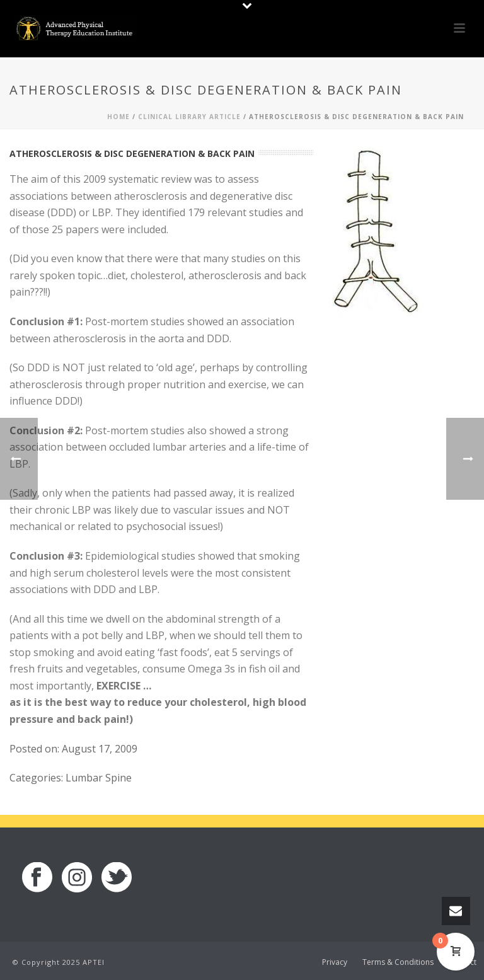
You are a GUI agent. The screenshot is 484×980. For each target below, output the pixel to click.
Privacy (335, 962)
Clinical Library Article (189, 117)
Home (118, 117)
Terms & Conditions (398, 962)
